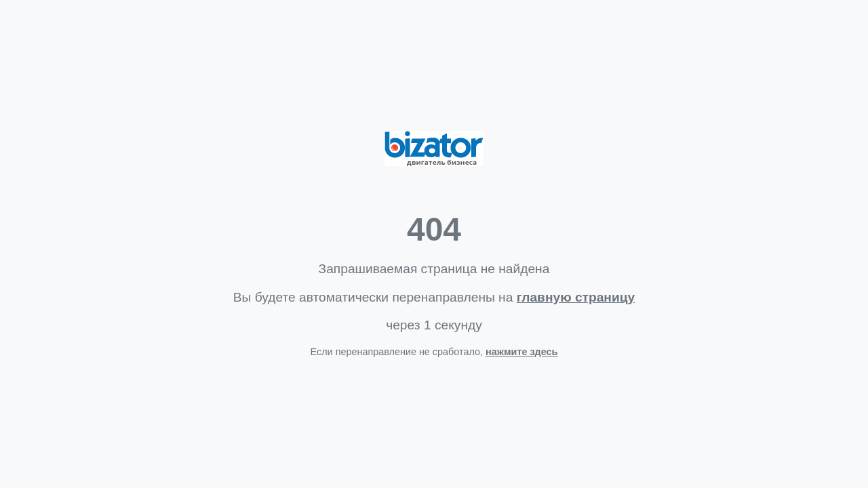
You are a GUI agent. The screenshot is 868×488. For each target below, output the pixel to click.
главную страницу (576, 297)
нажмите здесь (521, 352)
